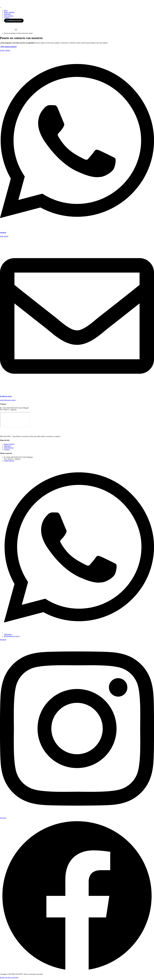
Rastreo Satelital (9, 12)
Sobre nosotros (9, 16)
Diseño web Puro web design (9, 977)
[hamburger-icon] (1, 8)
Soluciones (7, 14)
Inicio (6, 10)
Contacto (7, 18)
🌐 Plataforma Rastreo (14, 21)
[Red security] (15, 420)
